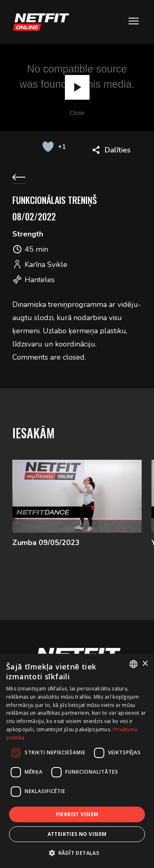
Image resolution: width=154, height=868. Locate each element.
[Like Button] (48, 147)
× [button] (145, 664)
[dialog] (77, 761)
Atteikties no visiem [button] (77, 834)
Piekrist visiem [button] (77, 814)
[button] (77, 853)
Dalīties (118, 150)
